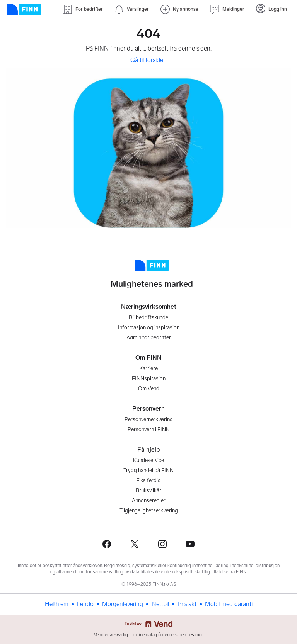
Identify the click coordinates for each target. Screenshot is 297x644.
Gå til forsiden (148, 60)
